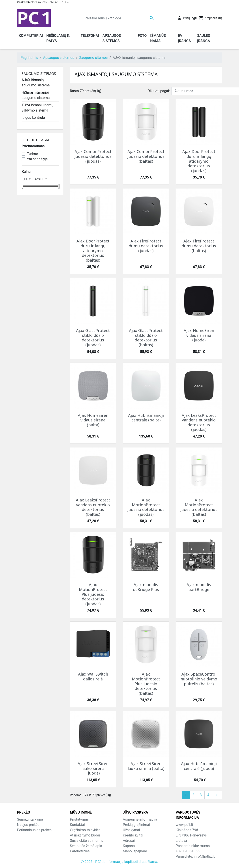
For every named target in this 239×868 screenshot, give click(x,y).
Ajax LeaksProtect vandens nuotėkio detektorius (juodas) (199, 422)
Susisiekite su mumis (87, 841)
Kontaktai (77, 825)
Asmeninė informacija (140, 819)
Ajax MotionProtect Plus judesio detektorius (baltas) (146, 684)
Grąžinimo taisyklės (85, 830)
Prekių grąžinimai (136, 825)
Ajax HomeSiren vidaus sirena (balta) (93, 420)
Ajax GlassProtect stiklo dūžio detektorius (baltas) (146, 338)
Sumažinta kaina (30, 819)
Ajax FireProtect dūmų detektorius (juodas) (146, 246)
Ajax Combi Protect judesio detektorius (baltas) (146, 156)
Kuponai (129, 846)
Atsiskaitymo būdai (85, 835)
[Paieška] (119, 18)
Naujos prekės (28, 825)
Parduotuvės (80, 851)
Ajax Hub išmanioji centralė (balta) (146, 418)
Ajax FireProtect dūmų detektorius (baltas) (199, 246)
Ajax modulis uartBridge (199, 587)
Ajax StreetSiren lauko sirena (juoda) (93, 768)
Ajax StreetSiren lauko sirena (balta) (146, 766)
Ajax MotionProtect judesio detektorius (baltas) (199, 507)
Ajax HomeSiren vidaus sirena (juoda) (199, 335)
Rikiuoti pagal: (159, 91)
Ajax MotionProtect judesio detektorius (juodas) (146, 507)
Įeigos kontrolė (33, 118)
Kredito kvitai (133, 835)
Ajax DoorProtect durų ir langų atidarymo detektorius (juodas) (199, 161)
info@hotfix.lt (204, 856)
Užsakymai (131, 830)
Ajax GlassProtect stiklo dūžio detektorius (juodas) (93, 338)
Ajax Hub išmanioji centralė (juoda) (199, 766)
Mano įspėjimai (135, 851)
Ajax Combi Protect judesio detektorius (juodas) (93, 156)
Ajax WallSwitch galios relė (93, 676)
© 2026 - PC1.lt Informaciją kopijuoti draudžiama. (119, 862)
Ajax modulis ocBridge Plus (146, 587)
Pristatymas (79, 819)
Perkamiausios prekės (34, 830)
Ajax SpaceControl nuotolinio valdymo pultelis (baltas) (199, 679)
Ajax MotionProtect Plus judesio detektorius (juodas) (93, 594)
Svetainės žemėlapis (86, 846)
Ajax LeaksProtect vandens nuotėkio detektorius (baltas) (93, 507)
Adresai (129, 841)
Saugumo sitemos (39, 74)
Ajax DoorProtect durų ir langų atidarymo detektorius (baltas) (93, 250)
